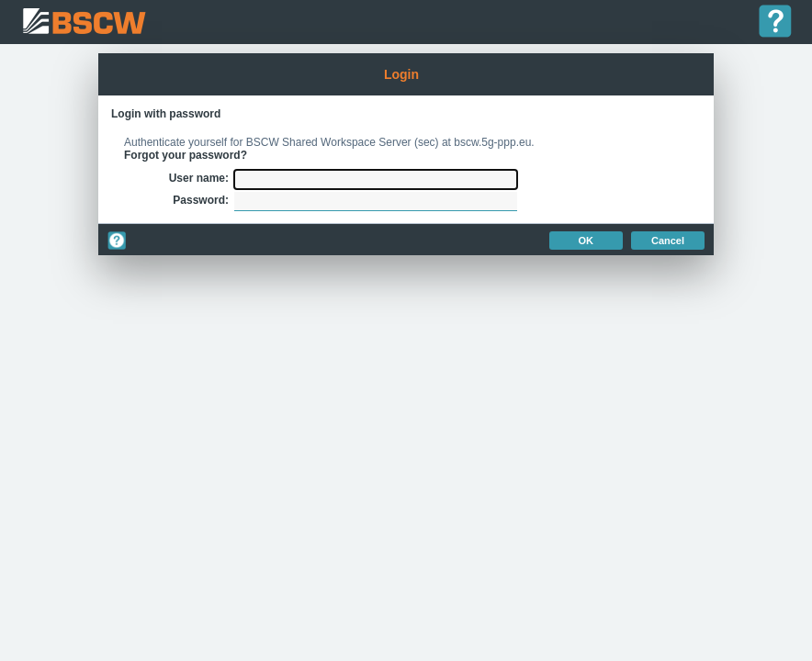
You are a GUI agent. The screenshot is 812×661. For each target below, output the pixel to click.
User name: (199, 178)
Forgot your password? (186, 155)
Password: (201, 200)
